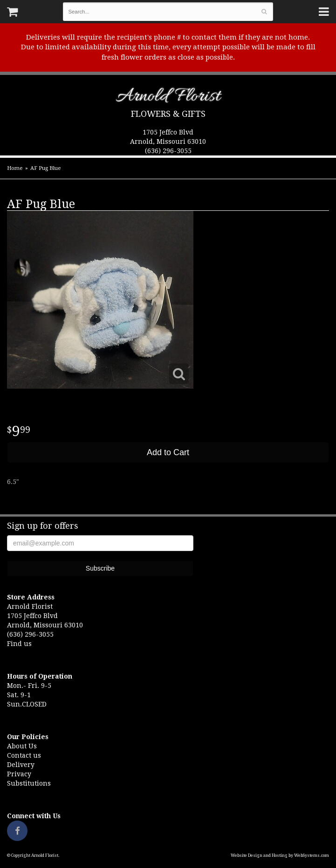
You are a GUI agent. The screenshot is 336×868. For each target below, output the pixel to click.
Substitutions (29, 783)
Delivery (21, 765)
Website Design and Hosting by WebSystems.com (280, 855)
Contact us (24, 755)
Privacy (19, 774)
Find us (19, 644)
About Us (22, 746)
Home (15, 168)
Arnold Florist (168, 98)
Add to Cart (168, 452)
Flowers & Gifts (168, 114)
